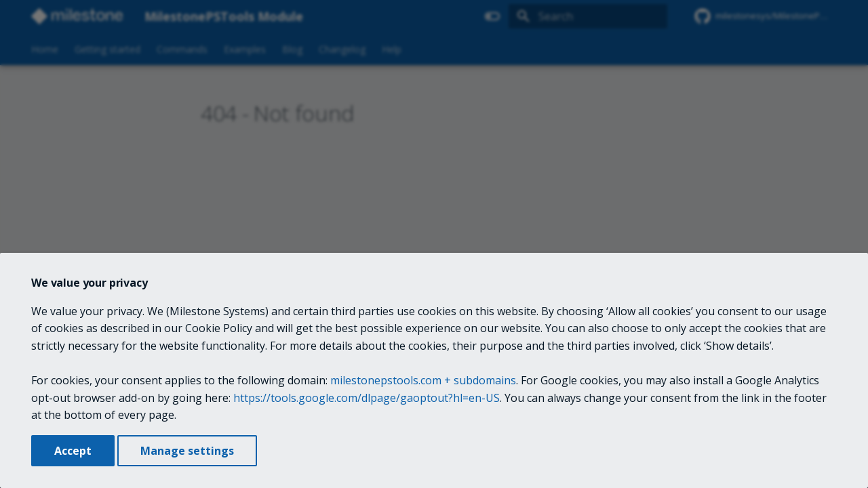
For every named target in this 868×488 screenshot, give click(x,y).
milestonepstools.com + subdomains (423, 380)
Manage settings (187, 451)
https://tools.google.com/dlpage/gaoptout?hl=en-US (367, 398)
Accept (73, 451)
